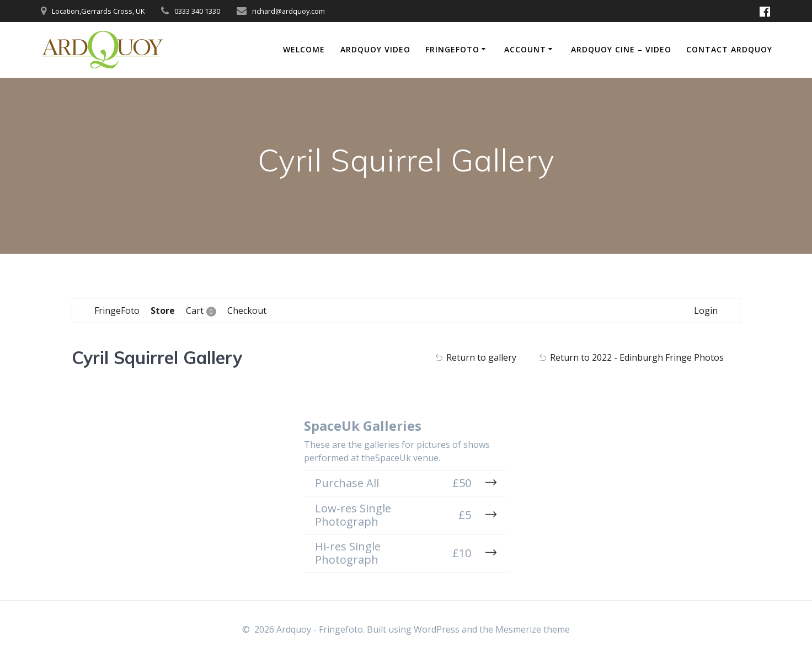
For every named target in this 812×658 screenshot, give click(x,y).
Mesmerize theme (533, 629)
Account (525, 49)
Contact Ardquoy (729, 49)
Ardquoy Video (375, 49)
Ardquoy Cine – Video (621, 49)
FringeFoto (452, 49)
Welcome (304, 49)
